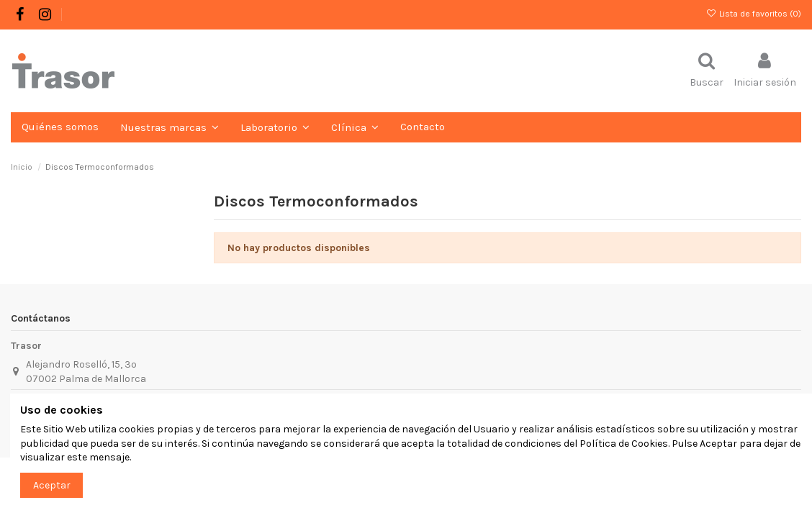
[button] (275, 127)
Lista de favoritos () (754, 14)
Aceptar (52, 485)
